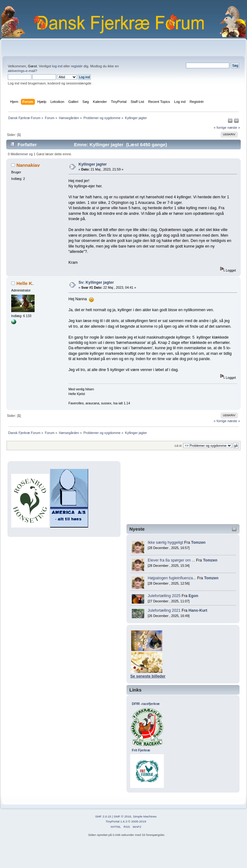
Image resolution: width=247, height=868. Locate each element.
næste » (234, 128)
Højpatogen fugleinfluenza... (172, 578)
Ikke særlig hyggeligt (165, 542)
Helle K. (25, 283)
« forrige (220, 128)
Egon (193, 596)
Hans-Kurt (198, 610)
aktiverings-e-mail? (22, 71)
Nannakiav (28, 165)
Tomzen (198, 542)
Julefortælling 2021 (164, 610)
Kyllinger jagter (93, 164)
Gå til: (178, 446)
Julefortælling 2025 (164, 596)
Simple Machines (145, 816)
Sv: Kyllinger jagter (96, 282)
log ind (57, 66)
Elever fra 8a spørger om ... (171, 560)
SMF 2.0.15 (103, 816)
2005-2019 (139, 821)
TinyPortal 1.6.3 (116, 821)
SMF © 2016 (122, 816)
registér (77, 66)
